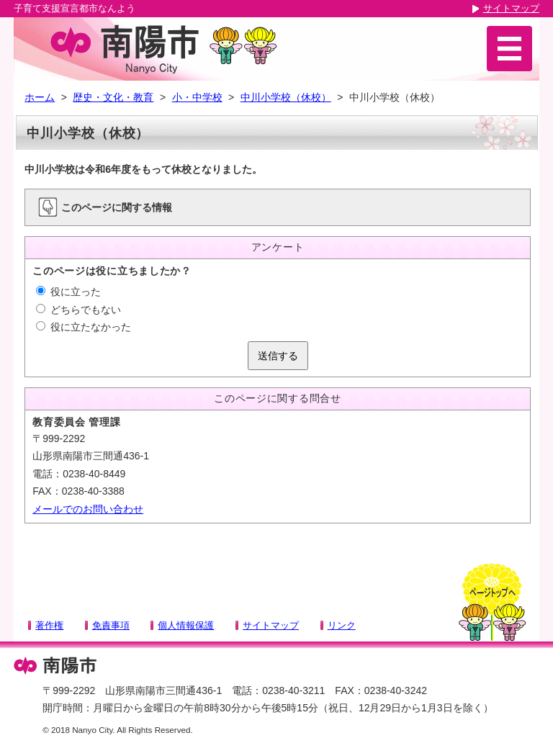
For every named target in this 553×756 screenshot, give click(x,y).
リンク (342, 625)
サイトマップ (511, 8)
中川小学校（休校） (286, 97)
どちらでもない (78, 310)
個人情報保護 (186, 625)
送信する (278, 356)
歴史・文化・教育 (113, 97)
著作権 (49, 625)
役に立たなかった (84, 327)
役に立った (68, 292)
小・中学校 (197, 97)
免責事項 (111, 625)
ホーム (40, 97)
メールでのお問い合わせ (88, 509)
